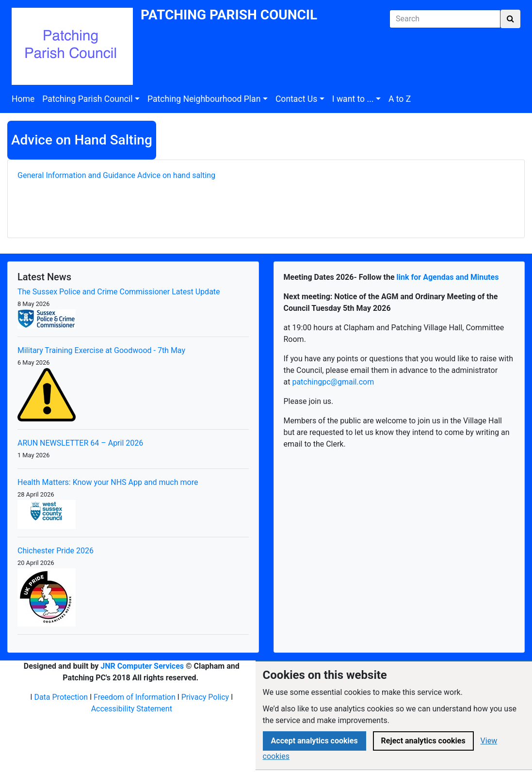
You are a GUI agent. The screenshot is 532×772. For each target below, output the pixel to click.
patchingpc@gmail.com (333, 382)
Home (23, 99)
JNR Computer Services (142, 666)
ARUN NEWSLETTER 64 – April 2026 (80, 443)
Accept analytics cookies (314, 741)
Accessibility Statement (132, 709)
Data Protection (61, 697)
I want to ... (353, 99)
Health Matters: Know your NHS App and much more (108, 482)
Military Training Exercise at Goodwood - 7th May (101, 350)
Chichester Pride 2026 (56, 551)
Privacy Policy (205, 697)
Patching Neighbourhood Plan (204, 99)
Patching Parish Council (87, 99)
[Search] (445, 19)
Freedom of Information (135, 697)
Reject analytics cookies (423, 741)
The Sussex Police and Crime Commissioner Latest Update (119, 292)
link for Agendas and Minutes (448, 277)
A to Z (400, 99)
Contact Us (296, 99)
